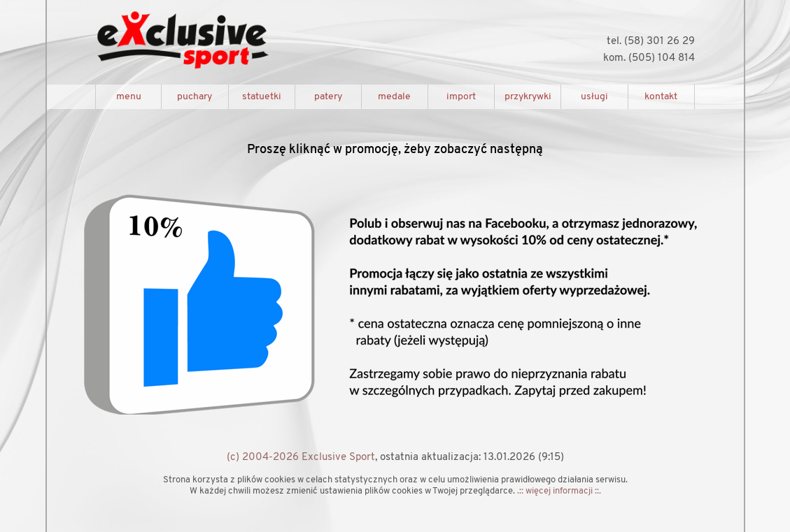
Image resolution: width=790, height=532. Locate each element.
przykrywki (528, 97)
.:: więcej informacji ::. (559, 491)
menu (129, 97)
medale (394, 97)
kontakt (661, 97)
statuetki (262, 97)
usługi (594, 97)
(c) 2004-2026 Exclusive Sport (301, 458)
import (461, 97)
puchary (195, 97)
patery (328, 97)
